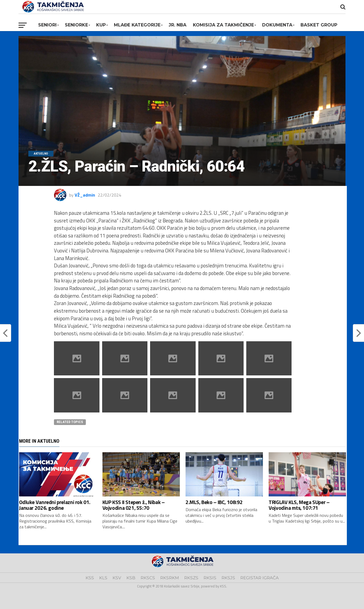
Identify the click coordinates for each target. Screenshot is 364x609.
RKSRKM (170, 578)
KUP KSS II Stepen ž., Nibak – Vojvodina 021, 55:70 (134, 505)
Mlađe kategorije (137, 25)
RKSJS (228, 578)
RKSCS (148, 578)
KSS (90, 578)
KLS (103, 578)
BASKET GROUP (319, 25)
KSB (131, 578)
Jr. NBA (178, 25)
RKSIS (210, 578)
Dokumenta (277, 25)
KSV (117, 578)
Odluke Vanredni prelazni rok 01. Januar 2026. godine (55, 505)
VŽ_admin (85, 195)
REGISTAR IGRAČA (260, 578)
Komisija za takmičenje (223, 25)
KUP (101, 25)
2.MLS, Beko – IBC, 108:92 (214, 502)
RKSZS (191, 578)
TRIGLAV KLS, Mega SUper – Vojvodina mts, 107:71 (299, 505)
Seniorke (76, 25)
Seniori (47, 25)
